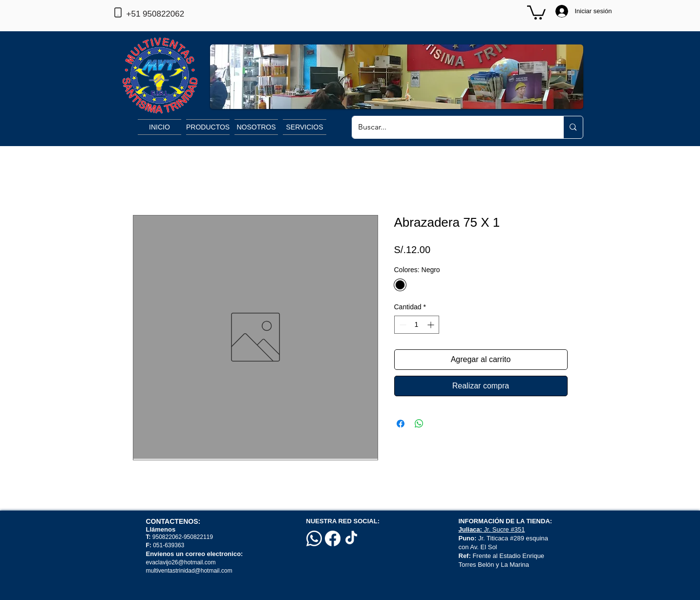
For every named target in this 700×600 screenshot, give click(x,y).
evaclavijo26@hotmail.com (181, 562)
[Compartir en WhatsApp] (419, 424)
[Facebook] (333, 538)
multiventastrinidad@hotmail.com (190, 571)
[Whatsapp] (314, 538)
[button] (536, 12)
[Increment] (432, 325)
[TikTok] (351, 538)
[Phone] (118, 12)
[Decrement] (402, 325)
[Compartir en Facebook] (401, 424)
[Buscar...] (451, 127)
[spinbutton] (417, 325)
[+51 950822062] (171, 14)
